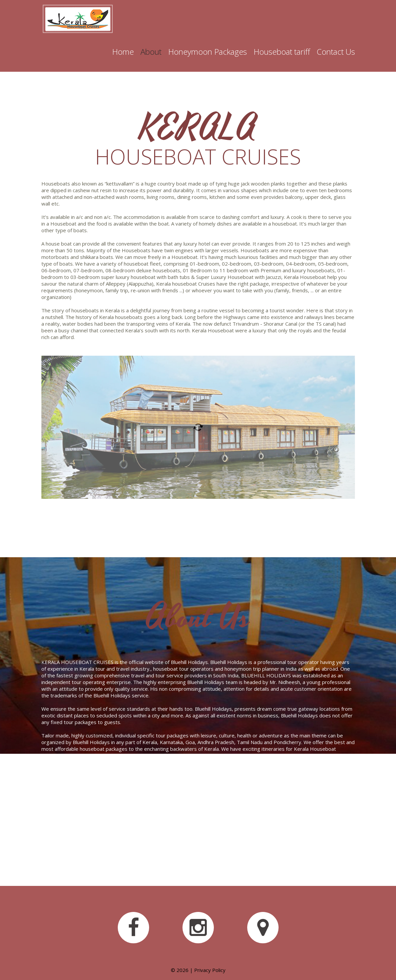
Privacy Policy (210, 970)
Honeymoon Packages (208, 52)
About (151, 52)
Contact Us (336, 52)
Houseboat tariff (282, 52)
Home (123, 52)
